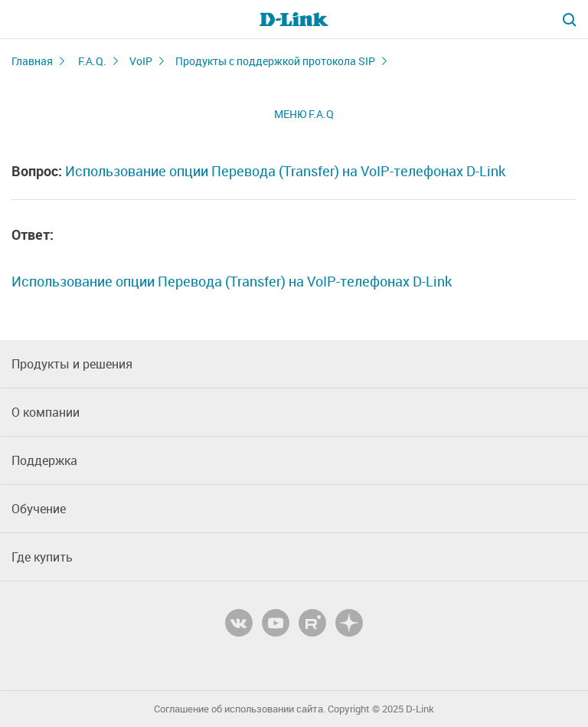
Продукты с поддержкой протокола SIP (275, 61)
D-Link (420, 709)
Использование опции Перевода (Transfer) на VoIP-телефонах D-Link (285, 171)
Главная (32, 61)
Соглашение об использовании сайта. (240, 709)
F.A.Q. (92, 61)
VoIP (141, 61)
